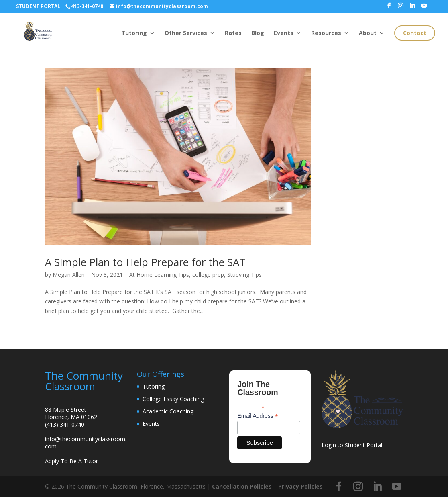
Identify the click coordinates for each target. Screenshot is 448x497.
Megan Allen (69, 275)
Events (284, 33)
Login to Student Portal (352, 445)
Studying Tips (244, 275)
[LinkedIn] (412, 8)
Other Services (186, 33)
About (368, 33)
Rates (233, 33)
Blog (258, 33)
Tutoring (134, 33)
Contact (415, 33)
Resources (326, 33)
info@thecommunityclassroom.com (86, 443)
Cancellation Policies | (245, 486)
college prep (208, 275)
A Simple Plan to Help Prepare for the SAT (145, 262)
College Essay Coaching (173, 399)
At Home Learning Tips (159, 275)
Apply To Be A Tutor (71, 461)
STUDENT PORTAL (38, 6)
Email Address (258, 416)
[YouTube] (424, 8)
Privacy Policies (300, 486)
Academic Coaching (168, 411)
